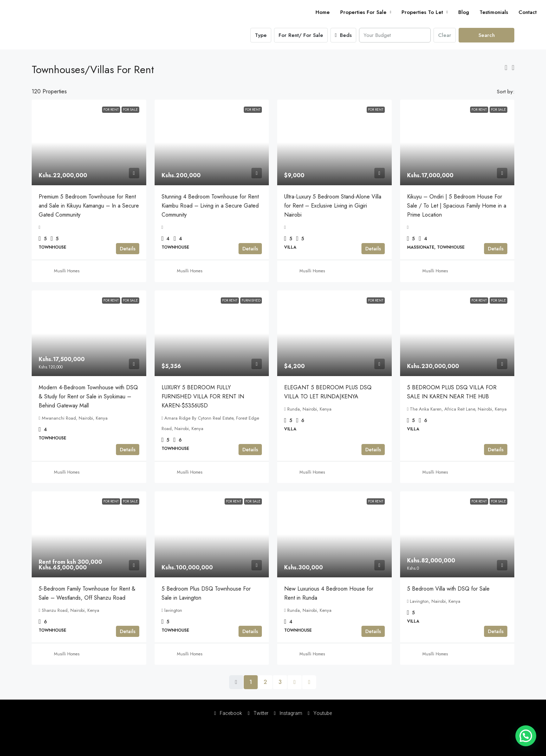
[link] (89, 142)
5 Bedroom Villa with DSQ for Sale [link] (448, 589)
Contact (528, 12)
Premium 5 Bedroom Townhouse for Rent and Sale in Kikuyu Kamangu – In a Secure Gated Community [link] (89, 206)
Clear (445, 35)
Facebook (228, 713)
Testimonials (494, 12)
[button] (506, 68)
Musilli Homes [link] (67, 271)
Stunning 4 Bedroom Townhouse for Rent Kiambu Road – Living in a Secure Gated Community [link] (210, 206)
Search (487, 35)
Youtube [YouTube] (320, 713)
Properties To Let (422, 12)
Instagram (288, 713)
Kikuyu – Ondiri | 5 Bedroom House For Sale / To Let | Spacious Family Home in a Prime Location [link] (457, 206)
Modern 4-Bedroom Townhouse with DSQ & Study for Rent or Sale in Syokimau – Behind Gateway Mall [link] (88, 396)
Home (323, 12)
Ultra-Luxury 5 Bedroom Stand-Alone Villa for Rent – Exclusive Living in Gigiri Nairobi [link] (333, 206)
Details (128, 249)
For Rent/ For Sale (301, 35)
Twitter (258, 713)
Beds (343, 35)
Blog (464, 12)
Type (261, 35)
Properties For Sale (363, 12)
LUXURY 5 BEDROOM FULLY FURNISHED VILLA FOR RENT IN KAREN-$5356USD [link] (203, 396)
